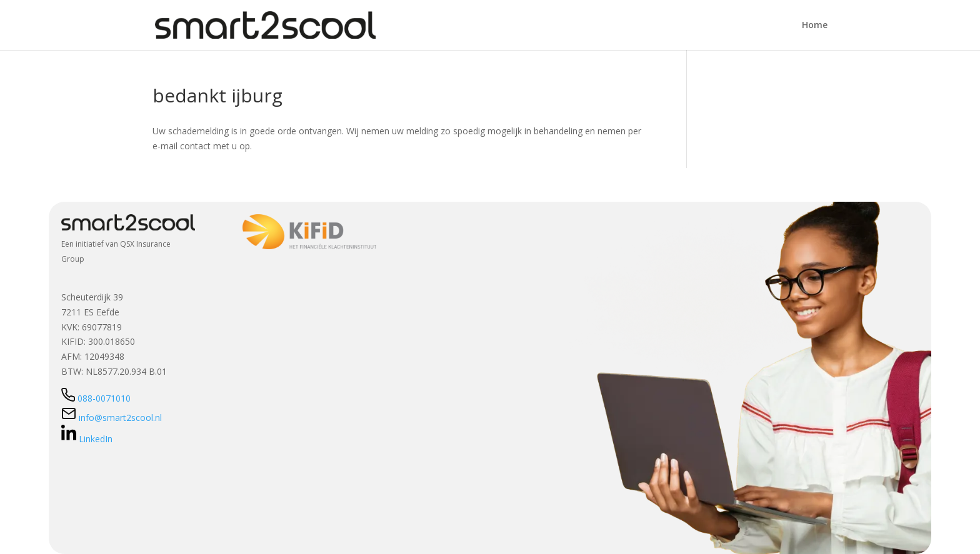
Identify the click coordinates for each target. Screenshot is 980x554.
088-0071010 (96, 398)
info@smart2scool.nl (112, 418)
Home (815, 26)
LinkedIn (87, 439)
